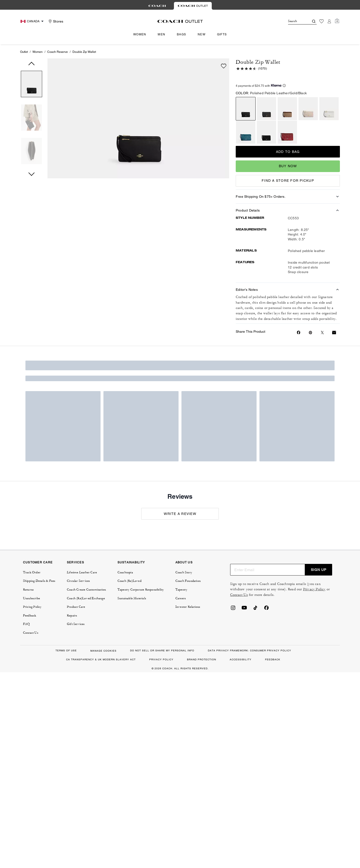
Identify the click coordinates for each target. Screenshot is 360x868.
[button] (31, 85)
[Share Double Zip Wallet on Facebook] (299, 332)
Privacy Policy (314, 589)
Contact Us (239, 595)
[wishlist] (224, 66)
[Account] (329, 21)
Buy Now (288, 166)
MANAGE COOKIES (103, 651)
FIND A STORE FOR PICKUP (288, 181)
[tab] (157, 6)
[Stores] (55, 21)
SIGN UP (319, 570)
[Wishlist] (321, 21)
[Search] (295, 21)
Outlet (24, 52)
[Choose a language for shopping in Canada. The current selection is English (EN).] (33, 21)
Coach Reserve (58, 52)
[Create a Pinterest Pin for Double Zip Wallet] (310, 333)
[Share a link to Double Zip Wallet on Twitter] (322, 333)
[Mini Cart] (337, 21)
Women (38, 52)
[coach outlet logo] (180, 21)
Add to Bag (288, 152)
